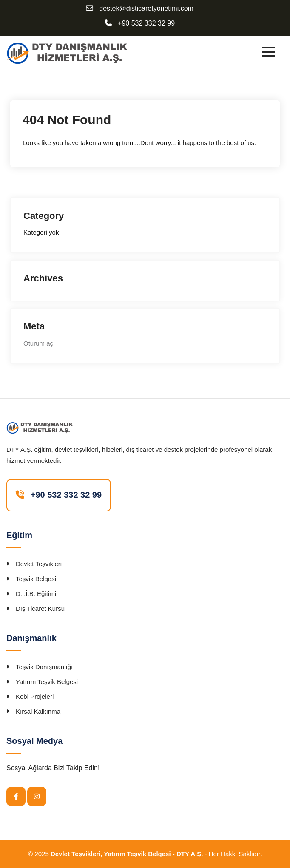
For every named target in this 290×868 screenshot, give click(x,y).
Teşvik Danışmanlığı (44, 667)
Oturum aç (38, 343)
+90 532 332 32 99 (146, 23)
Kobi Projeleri (35, 696)
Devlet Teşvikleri (39, 564)
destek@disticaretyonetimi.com (146, 9)
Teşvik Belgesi (36, 579)
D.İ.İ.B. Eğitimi (36, 594)
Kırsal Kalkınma (38, 711)
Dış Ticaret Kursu (40, 608)
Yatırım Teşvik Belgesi (47, 682)
